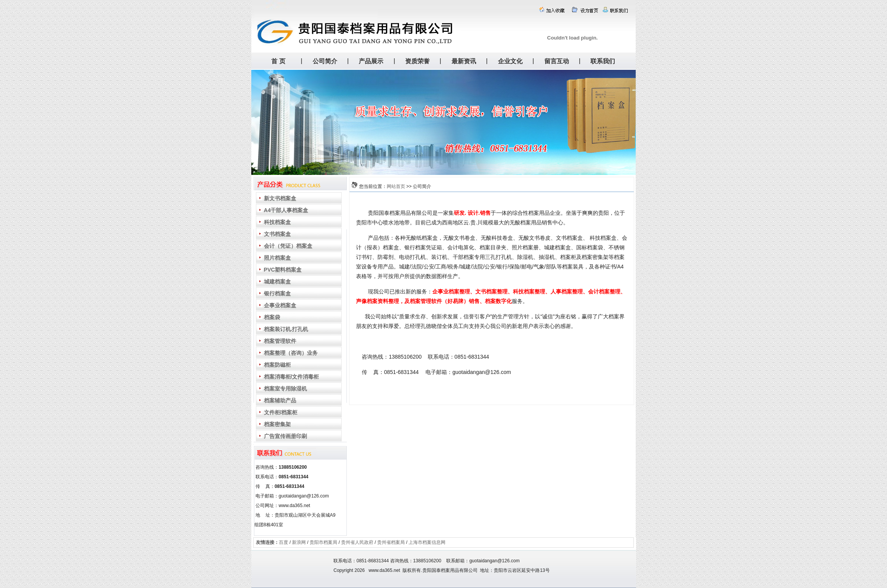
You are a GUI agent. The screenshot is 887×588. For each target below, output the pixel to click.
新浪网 (299, 542)
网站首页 (396, 186)
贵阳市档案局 (323, 542)
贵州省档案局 (391, 542)
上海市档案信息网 (427, 542)
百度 (284, 542)
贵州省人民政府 (357, 542)
